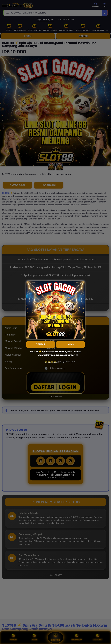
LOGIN (70, 344)
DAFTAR (41, 344)
